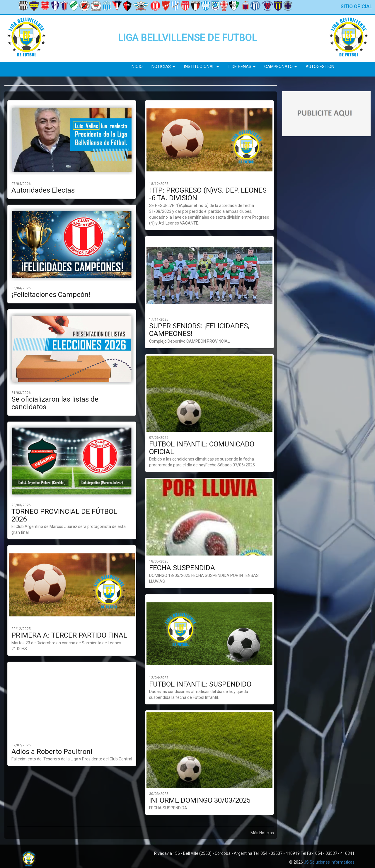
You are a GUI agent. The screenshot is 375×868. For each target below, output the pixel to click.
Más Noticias (262, 833)
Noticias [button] (163, 67)
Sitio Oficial (356, 6)
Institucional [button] (201, 67)
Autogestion (320, 67)
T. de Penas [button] (242, 67)
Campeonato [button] (281, 67)
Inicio (137, 67)
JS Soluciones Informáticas (329, 862)
